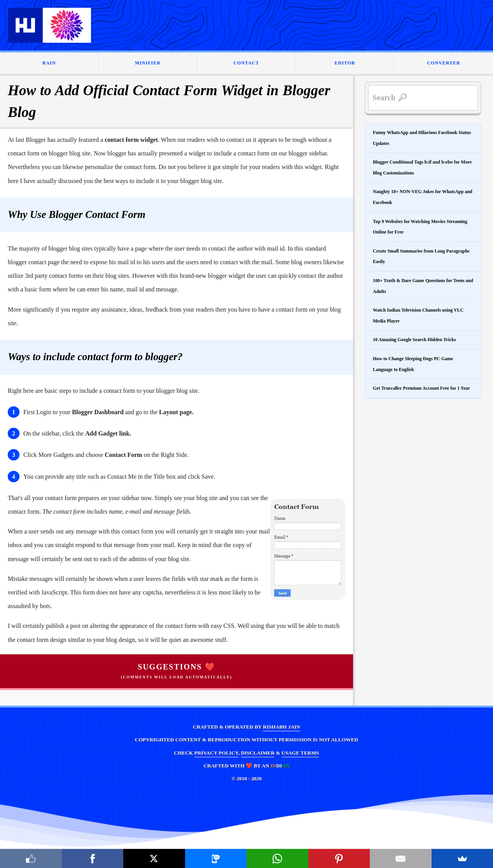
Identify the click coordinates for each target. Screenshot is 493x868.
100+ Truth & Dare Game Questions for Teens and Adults (423, 286)
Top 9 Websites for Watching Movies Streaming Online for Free (420, 227)
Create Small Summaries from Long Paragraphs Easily (421, 256)
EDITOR (345, 63)
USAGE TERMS (300, 753)
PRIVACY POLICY (216, 753)
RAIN (49, 63)
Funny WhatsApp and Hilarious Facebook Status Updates (422, 138)
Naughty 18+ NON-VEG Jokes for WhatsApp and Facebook (423, 197)
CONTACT (246, 63)
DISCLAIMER (258, 753)
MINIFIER (148, 63)
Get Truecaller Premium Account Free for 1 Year (421, 388)
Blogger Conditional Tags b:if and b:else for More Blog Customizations (422, 167)
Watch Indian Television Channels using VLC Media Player (418, 315)
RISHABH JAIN (281, 727)
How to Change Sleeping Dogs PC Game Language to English (413, 364)
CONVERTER (444, 63)
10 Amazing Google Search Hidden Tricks (414, 340)
